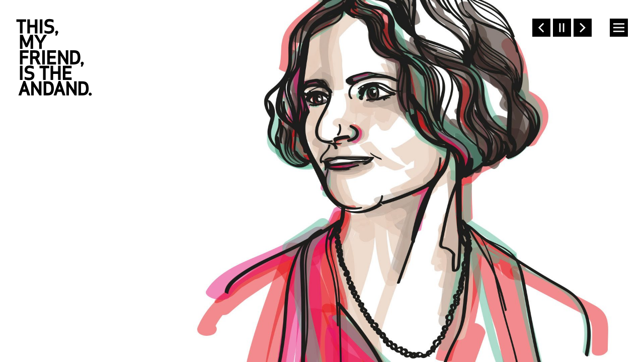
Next (583, 28)
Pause (562, 28)
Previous (541, 28)
